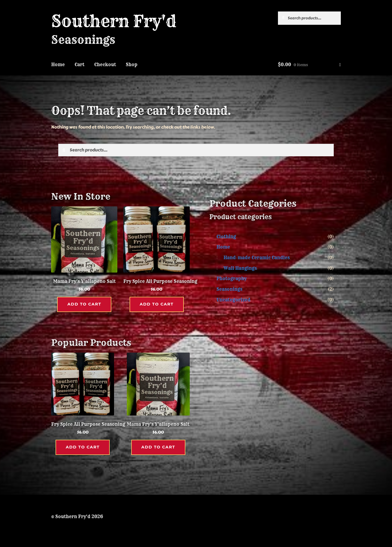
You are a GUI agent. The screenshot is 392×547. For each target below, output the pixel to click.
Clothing (226, 237)
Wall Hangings (240, 268)
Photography (232, 279)
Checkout (105, 65)
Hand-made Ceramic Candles (257, 258)
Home (58, 65)
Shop (132, 65)
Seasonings (229, 289)
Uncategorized (233, 300)
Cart (79, 65)
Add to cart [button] (84, 304)
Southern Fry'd (114, 21)
